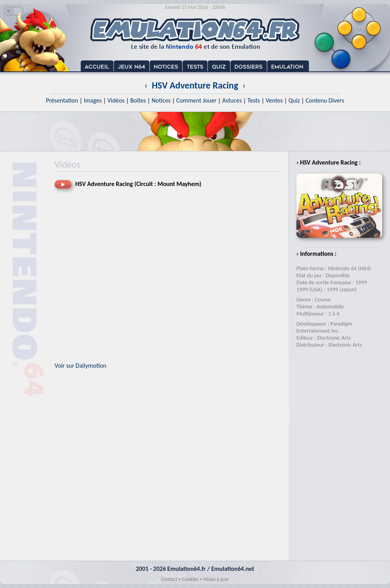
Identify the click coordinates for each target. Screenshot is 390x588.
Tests (254, 100)
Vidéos (116, 100)
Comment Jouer (196, 100)
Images (93, 100)
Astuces (232, 100)
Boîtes (138, 100)
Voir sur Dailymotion (81, 366)
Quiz (294, 100)
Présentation (62, 100)
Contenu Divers (325, 100)
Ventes (274, 100)
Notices (161, 100)
